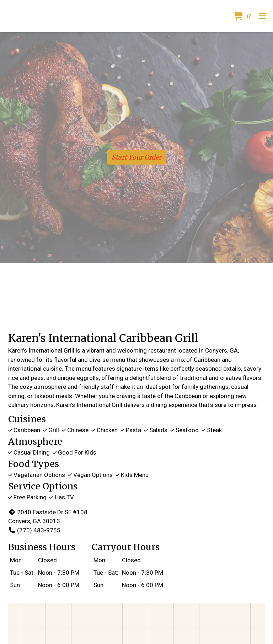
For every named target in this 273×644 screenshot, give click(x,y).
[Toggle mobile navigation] (262, 16)
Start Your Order (136, 157)
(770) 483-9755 (34, 530)
